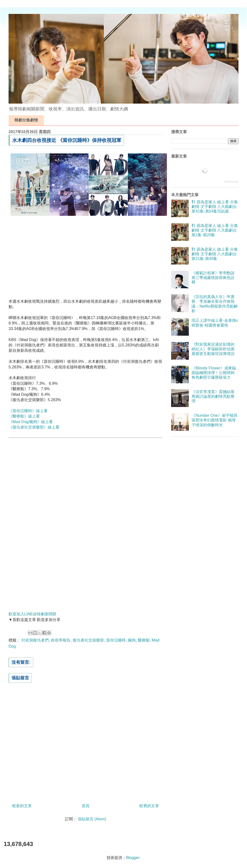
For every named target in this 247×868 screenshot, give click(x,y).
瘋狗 (132, 640)
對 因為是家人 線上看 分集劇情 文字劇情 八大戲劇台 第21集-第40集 (215, 254)
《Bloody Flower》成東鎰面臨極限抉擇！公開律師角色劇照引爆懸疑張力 (214, 373)
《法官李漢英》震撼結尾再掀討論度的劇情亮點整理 (213, 396)
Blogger (133, 858)
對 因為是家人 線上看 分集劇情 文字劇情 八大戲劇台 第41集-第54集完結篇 (215, 207)
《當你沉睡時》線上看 (28, 411)
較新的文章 (22, 806)
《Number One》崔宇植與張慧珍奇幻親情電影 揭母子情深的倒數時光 (214, 420)
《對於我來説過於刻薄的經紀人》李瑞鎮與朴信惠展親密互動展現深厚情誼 (213, 349)
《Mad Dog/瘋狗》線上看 (31, 422)
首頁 (86, 806)
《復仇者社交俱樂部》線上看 (34, 427)
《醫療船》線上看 (24, 416)
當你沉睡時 (116, 640)
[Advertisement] (86, 254)
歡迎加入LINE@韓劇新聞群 (33, 614)
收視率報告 (61, 640)
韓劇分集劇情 (26, 120)
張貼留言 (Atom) (92, 819)
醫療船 (144, 640)
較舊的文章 (149, 806)
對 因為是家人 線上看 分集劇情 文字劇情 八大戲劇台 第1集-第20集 (215, 230)
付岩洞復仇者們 (35, 640)
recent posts (231, 182)
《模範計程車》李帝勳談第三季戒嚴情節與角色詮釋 (213, 278)
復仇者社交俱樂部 (88, 640)
